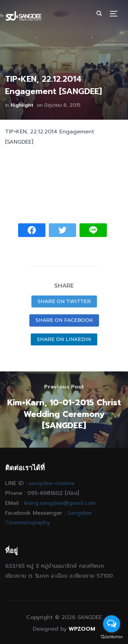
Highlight (22, 105)
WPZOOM (82, 629)
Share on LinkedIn (64, 339)
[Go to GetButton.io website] (112, 637)
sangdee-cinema (52, 483)
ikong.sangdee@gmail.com (60, 503)
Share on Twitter (64, 301)
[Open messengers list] (112, 624)
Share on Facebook (64, 320)
